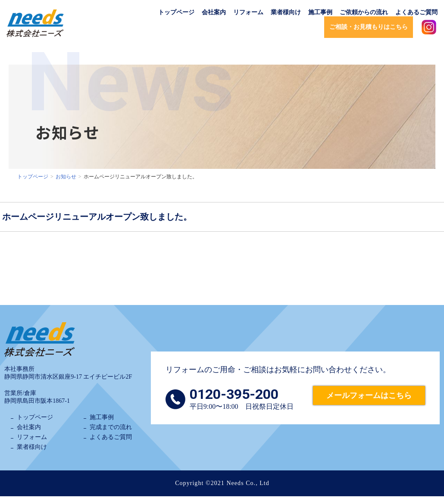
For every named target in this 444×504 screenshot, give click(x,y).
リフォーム (248, 12)
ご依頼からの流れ (364, 12)
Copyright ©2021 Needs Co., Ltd (222, 483)
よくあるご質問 (416, 12)
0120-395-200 (234, 394)
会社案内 (214, 12)
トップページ (176, 12)
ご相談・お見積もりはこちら (369, 27)
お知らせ (66, 177)
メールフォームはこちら (369, 395)
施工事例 (320, 12)
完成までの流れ (111, 427)
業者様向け (286, 12)
